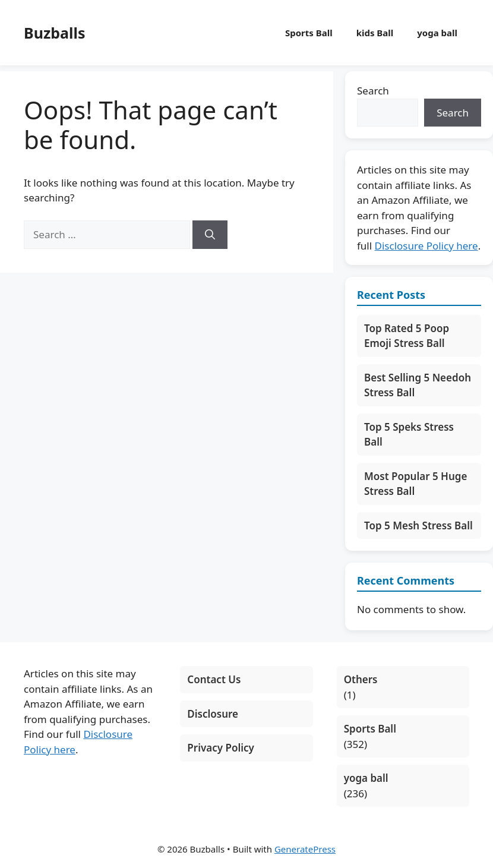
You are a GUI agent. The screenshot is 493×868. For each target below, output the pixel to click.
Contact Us (214, 679)
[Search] (210, 235)
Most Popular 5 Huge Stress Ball (415, 484)
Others (361, 679)
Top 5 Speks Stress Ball (409, 435)
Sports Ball (309, 33)
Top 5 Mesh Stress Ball (418, 525)
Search (373, 91)
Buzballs (54, 33)
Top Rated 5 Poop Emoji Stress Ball (407, 336)
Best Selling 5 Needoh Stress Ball (418, 385)
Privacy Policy (221, 748)
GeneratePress (305, 849)
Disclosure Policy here (426, 246)
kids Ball (375, 33)
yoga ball (437, 33)
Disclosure (213, 714)
